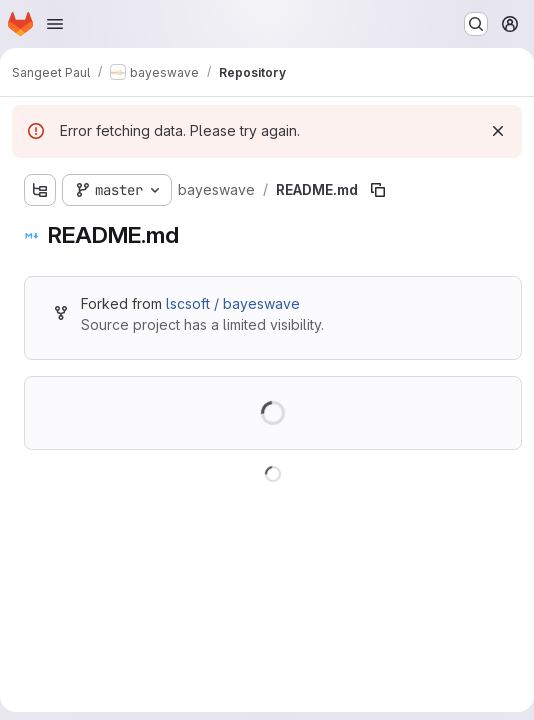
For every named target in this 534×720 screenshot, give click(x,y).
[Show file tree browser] (40, 190)
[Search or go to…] (476, 24)
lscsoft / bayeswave (233, 303)
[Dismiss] (498, 131)
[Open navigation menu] (55, 24)
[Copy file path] (378, 190)
